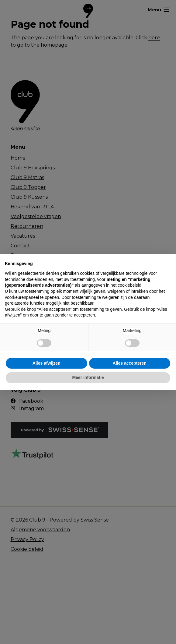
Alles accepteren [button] (130, 363)
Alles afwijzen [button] (47, 363)
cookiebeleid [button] (129, 285)
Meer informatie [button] (88, 377)
